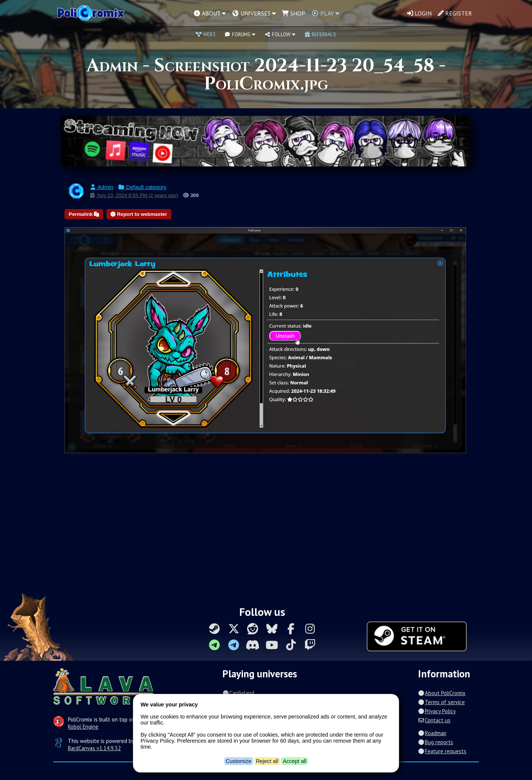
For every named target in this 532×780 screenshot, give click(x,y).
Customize (238, 761)
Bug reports (436, 742)
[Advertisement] (266, 532)
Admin (101, 187)
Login (419, 13)
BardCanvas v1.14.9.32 (94, 748)
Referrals (320, 34)
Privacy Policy (437, 711)
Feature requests (442, 751)
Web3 (206, 34)
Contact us (434, 720)
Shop (294, 13)
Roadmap (432, 733)
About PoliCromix (442, 693)
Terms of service (441, 702)
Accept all (294, 761)
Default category (142, 187)
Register (455, 13)
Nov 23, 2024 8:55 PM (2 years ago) (134, 195)
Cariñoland (238, 693)
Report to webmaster (139, 214)
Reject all (267, 761)
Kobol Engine (83, 727)
